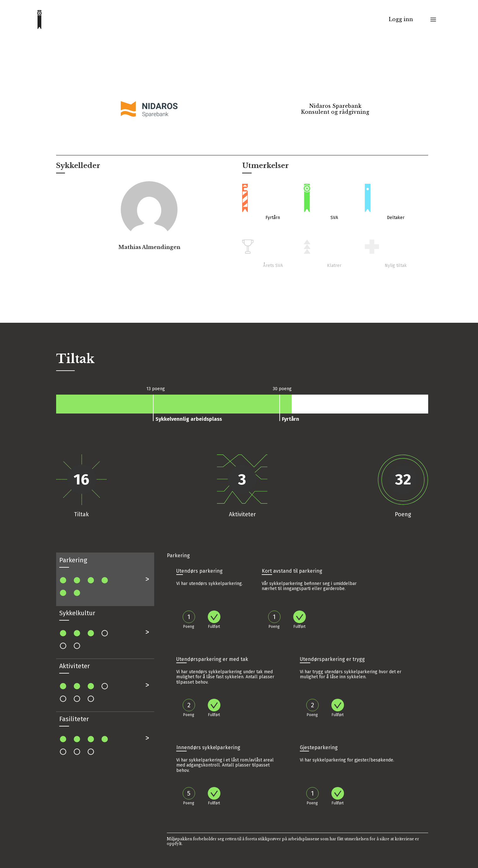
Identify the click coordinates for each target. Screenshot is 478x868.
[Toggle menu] (433, 20)
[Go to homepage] (39, 20)
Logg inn (401, 19)
